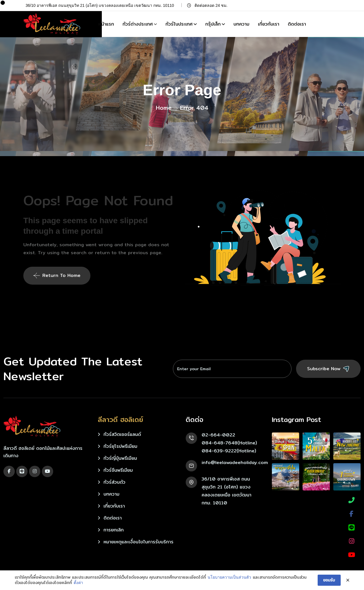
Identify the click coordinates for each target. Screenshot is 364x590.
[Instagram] (351, 541)
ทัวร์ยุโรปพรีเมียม (120, 446)
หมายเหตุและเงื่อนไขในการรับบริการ (138, 542)
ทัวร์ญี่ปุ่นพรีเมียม (120, 458)
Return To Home (57, 275)
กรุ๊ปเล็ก (213, 24)
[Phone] (351, 500)
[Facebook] (351, 514)
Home (164, 108)
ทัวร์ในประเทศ (179, 24)
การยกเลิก (114, 530)
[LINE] (351, 527)
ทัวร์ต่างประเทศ (138, 24)
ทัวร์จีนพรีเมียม (118, 470)
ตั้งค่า (78, 583)
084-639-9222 (219, 451)
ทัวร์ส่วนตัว (114, 482)
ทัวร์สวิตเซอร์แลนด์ (122, 434)
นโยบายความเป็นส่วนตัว (229, 577)
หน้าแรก (106, 24)
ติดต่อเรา (297, 24)
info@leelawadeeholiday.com (235, 462)
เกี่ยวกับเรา (269, 24)
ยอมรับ (329, 580)
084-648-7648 (220, 443)
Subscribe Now (328, 369)
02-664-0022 (218, 435)
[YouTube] (351, 555)
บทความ (241, 24)
